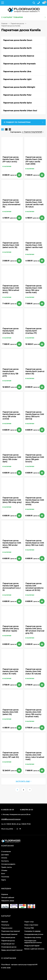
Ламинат (5, 922)
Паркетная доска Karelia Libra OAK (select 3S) (10, 712)
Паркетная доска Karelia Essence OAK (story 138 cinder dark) (12, 458)
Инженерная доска (9, 947)
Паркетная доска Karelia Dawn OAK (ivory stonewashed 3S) (11, 203)
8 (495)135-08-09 (8, 810)
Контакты (5, 861)
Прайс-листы (6, 867)
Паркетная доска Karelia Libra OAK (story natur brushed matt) (35, 756)
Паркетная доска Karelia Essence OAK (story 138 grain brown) (35, 458)
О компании (6, 851)
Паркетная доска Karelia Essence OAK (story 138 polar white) (35, 501)
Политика (5, 877)
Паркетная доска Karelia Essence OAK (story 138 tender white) (12, 544)
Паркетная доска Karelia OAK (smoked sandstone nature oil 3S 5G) (34, 587)
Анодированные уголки (34, 934)
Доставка (5, 855)
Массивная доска (8, 937)
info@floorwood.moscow (11, 819)
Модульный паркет (32, 946)
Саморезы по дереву (32, 931)
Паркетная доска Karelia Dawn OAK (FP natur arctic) (11, 159)
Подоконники (7, 928)
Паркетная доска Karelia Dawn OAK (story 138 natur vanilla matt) (34, 289)
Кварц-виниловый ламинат (12, 950)
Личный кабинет (8, 897)
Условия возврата (8, 864)
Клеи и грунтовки (31, 925)
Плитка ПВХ (29, 928)
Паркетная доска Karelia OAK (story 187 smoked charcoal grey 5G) (35, 630)
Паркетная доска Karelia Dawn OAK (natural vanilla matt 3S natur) (34, 203)
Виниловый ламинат (9, 934)
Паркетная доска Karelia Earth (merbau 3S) (10, 331)
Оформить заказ (8, 901)
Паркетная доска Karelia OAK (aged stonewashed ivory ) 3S (12, 587)
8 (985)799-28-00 (27, 810)
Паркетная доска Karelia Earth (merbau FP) (33, 331)
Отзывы (4, 870)
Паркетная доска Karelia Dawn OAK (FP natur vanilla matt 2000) (34, 160)
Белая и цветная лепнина (34, 949)
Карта (4, 880)
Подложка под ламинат (11, 931)
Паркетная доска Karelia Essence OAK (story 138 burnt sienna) (35, 415)
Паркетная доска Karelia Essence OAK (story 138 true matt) (35, 543)
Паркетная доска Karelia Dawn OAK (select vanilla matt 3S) (34, 246)
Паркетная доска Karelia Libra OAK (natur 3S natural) (33, 671)
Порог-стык (29, 922)
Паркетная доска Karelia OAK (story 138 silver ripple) (11, 629)
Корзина (5, 894)
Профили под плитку (33, 937)
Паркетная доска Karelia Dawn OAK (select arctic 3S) (11, 245)
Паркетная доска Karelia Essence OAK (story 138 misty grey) (12, 500)
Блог (3, 874)
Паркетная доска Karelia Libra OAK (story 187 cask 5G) (11, 755)
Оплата (4, 858)
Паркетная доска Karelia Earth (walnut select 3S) (35, 371)
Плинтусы (5, 925)
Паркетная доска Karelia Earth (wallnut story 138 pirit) (10, 373)
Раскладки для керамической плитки (33, 942)
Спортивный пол (8, 944)
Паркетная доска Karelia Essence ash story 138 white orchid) (11, 415)
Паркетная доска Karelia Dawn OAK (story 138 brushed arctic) (11, 289)
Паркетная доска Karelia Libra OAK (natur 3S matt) (10, 671)
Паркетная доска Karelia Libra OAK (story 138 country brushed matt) (33, 713)
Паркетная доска (17, 24)
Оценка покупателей (32, 132)
